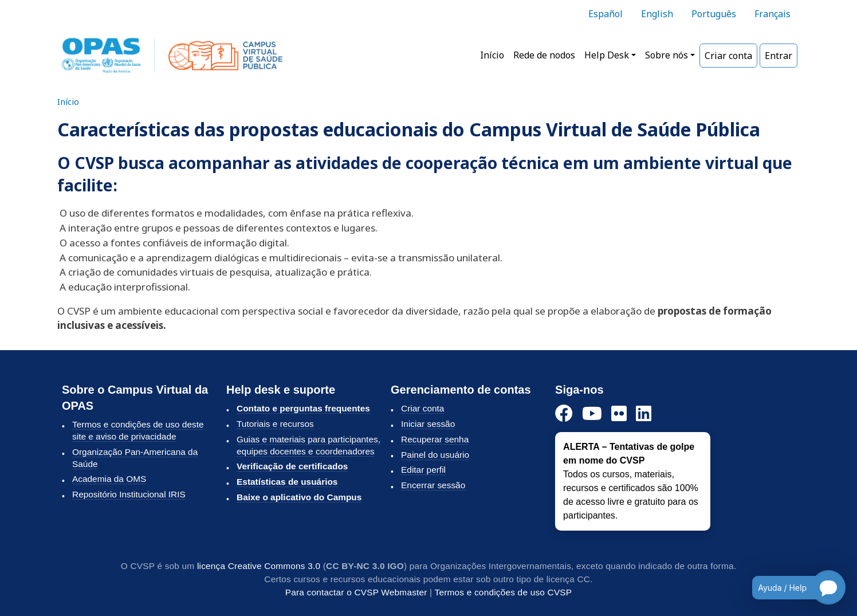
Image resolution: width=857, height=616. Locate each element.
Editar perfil (423, 470)
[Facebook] (564, 414)
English (657, 14)
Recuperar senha (435, 439)
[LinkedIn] (644, 414)
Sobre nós (667, 55)
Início (492, 55)
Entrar (779, 56)
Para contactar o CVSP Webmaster (356, 592)
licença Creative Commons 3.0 (259, 566)
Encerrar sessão (433, 485)
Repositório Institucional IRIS (129, 494)
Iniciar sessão (428, 424)
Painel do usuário (435, 455)
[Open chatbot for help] (790, 587)
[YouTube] (592, 414)
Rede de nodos (544, 55)
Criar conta (728, 56)
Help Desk (607, 55)
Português (714, 14)
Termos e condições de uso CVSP (504, 592)
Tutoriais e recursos (275, 424)
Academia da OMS (109, 479)
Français (773, 14)
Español (606, 14)
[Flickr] (619, 414)
